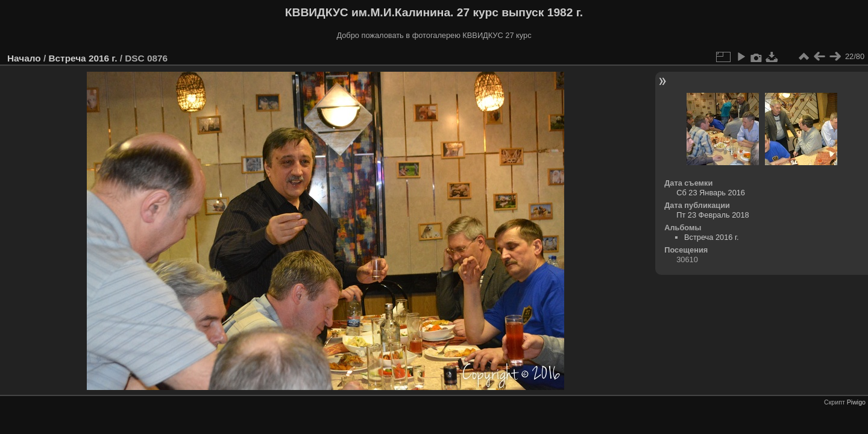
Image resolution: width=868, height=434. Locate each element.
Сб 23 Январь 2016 (711, 193)
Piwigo (856, 402)
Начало (24, 58)
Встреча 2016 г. (83, 58)
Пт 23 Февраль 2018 (712, 215)
